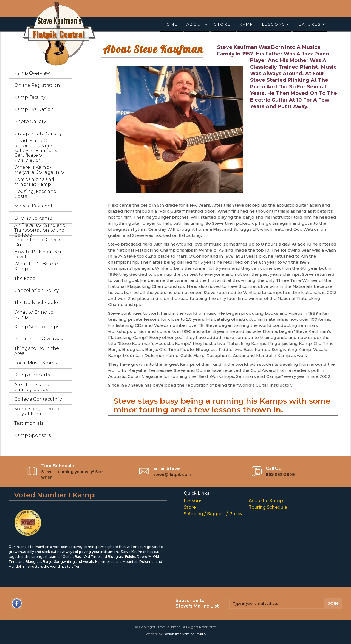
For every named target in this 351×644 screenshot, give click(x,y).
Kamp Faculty (30, 97)
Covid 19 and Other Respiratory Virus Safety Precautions (36, 146)
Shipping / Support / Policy (213, 514)
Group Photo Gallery (38, 133)
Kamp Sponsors (32, 435)
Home (170, 24)
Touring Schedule (268, 507)
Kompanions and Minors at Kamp (34, 182)
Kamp (246, 24)
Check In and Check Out (37, 242)
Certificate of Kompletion (29, 158)
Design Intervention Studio (185, 634)
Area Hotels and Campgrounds (32, 387)
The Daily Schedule (36, 303)
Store (222, 24)
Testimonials (29, 423)
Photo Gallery (30, 121)
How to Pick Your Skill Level (39, 254)
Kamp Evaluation (34, 109)
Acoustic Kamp (266, 500)
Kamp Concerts (32, 375)
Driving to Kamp (33, 218)
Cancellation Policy (36, 290)
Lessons (193, 500)
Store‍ (190, 507)
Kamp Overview (32, 73)
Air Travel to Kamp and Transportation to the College (40, 230)
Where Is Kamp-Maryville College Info (39, 170)
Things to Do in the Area (37, 351)
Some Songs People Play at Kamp (37, 411)
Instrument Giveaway (39, 339)
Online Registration (37, 85)
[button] (196, 24)
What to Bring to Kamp (34, 315)
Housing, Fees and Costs (35, 194)
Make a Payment (33, 206)
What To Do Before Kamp (36, 266)
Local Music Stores (36, 363)
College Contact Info (38, 399)
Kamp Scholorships (37, 327)
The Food (25, 278)
